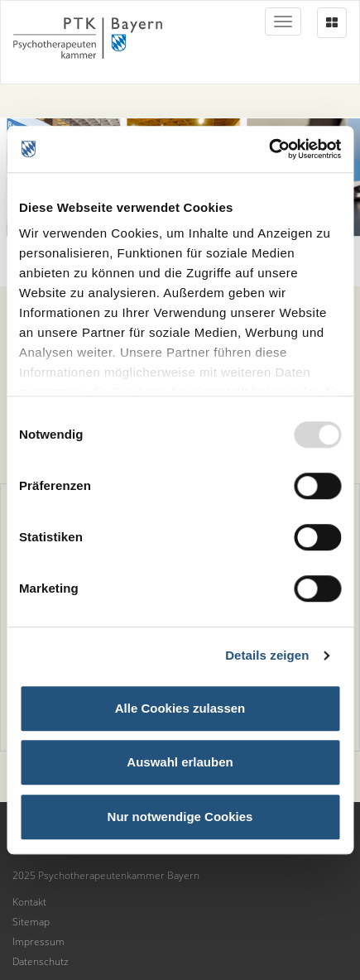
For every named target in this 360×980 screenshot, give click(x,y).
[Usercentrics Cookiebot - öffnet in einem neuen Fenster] (269, 149)
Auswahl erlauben (180, 762)
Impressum (38, 942)
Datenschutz (41, 961)
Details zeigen (267, 655)
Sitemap (31, 922)
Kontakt (29, 902)
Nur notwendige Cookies (180, 817)
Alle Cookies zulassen (180, 708)
